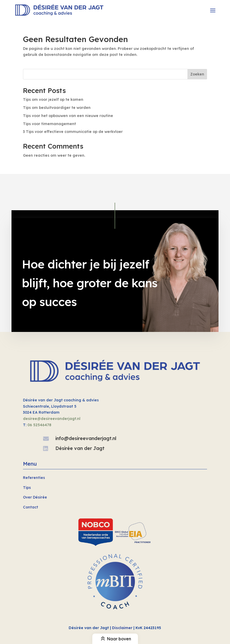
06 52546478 (39, 425)
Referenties (34, 478)
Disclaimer (122, 628)
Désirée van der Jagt (80, 448)
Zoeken (197, 74)
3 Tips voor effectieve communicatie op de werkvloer (73, 132)
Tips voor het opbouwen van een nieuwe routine (68, 116)
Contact (31, 507)
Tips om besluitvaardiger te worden (57, 108)
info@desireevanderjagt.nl (86, 438)
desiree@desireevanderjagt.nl (52, 419)
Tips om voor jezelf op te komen (53, 99)
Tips (27, 488)
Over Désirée (35, 497)
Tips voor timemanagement (49, 124)
